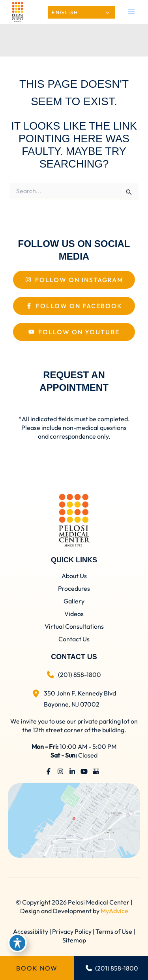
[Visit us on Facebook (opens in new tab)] (49, 771)
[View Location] (38, 692)
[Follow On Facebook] (74, 306)
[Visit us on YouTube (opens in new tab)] (84, 771)
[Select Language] (81, 12)
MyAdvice (114, 911)
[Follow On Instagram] (74, 280)
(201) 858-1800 (112, 968)
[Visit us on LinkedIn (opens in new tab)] (72, 771)
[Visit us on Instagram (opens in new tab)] (60, 771)
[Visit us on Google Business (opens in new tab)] (96, 771)
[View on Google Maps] (74, 820)
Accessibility (31, 931)
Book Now (37, 968)
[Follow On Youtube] (74, 332)
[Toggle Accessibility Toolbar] (17, 943)
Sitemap (74, 940)
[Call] (74, 675)
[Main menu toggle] (131, 12)
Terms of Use (114, 931)
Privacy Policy (72, 931)
